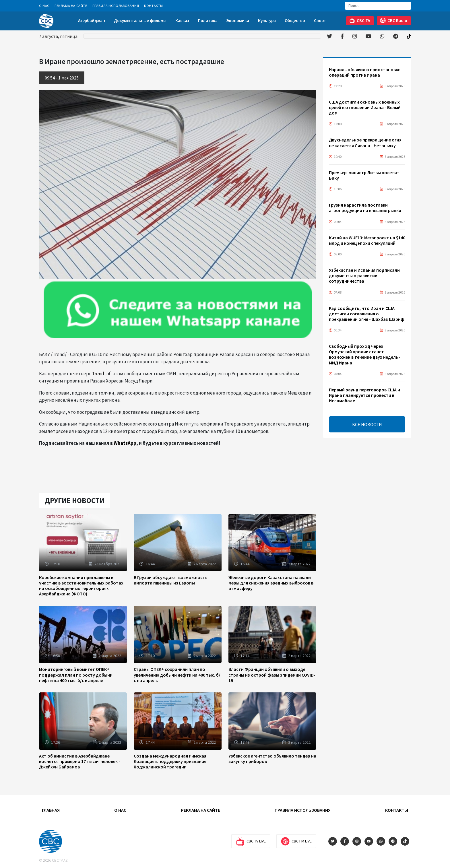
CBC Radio (394, 21)
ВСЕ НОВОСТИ (367, 424)
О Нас (44, 6)
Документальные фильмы (140, 21)
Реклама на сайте (71, 6)
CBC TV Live (251, 841)
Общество (295, 21)
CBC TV (360, 21)
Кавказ (182, 21)
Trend (98, 374)
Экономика (238, 21)
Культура (267, 21)
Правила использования (116, 6)
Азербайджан (92, 21)
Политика (208, 21)
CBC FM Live (296, 841)
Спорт (320, 21)
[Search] (378, 6)
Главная (51, 810)
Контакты (154, 6)
